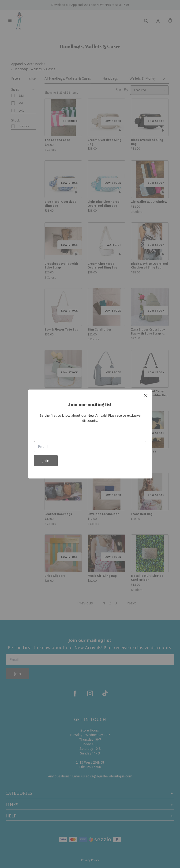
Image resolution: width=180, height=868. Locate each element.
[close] (146, 396)
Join (46, 461)
